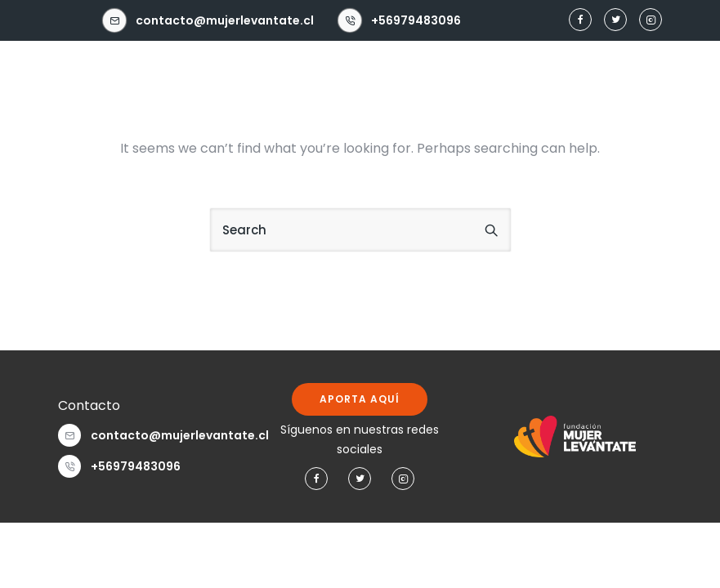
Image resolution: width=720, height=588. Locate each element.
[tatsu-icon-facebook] (580, 20)
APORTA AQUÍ (360, 399)
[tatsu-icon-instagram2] (651, 20)
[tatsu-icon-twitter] (615, 20)
